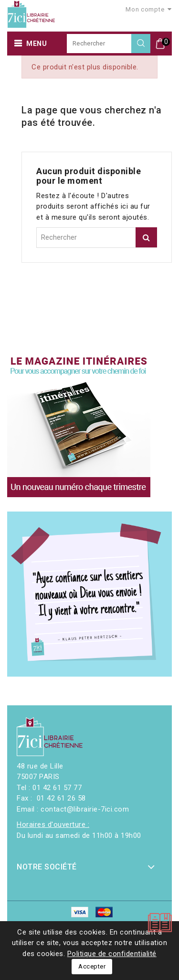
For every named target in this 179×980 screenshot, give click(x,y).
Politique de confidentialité (112, 954)
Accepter (92, 966)
